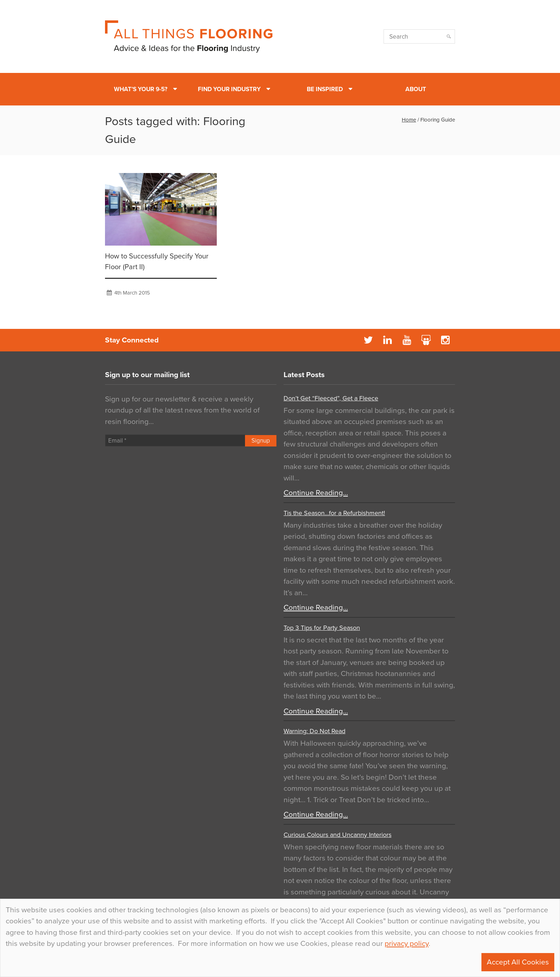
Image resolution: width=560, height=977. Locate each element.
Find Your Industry (229, 89)
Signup (261, 441)
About (416, 89)
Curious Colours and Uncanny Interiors (337, 835)
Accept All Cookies (518, 962)
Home (409, 120)
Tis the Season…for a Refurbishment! (334, 513)
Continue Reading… (316, 493)
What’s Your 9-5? (141, 89)
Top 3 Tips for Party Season (322, 628)
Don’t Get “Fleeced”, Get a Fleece (331, 398)
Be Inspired (325, 89)
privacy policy (407, 944)
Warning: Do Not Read (314, 731)
